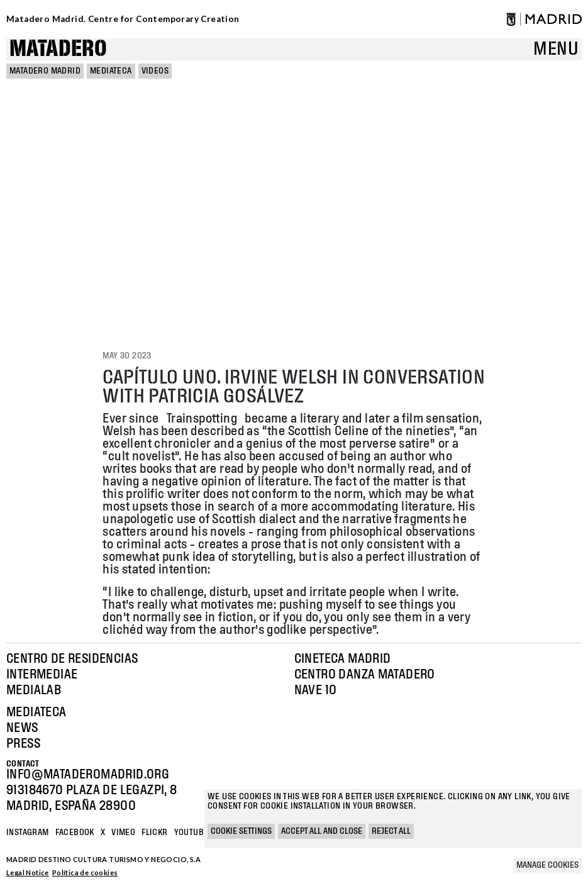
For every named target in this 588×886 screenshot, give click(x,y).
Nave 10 (316, 690)
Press (23, 744)
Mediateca (111, 71)
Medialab (34, 690)
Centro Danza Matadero (365, 675)
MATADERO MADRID (45, 71)
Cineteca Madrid (343, 659)
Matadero (58, 49)
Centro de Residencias (72, 659)
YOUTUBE (191, 833)
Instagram (28, 833)
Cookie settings (241, 831)
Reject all (391, 831)
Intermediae (42, 675)
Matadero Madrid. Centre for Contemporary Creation (123, 19)
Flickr (154, 833)
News (22, 728)
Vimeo (123, 833)
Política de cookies (85, 872)
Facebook (75, 833)
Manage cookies (547, 865)
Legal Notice (28, 872)
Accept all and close (322, 831)
